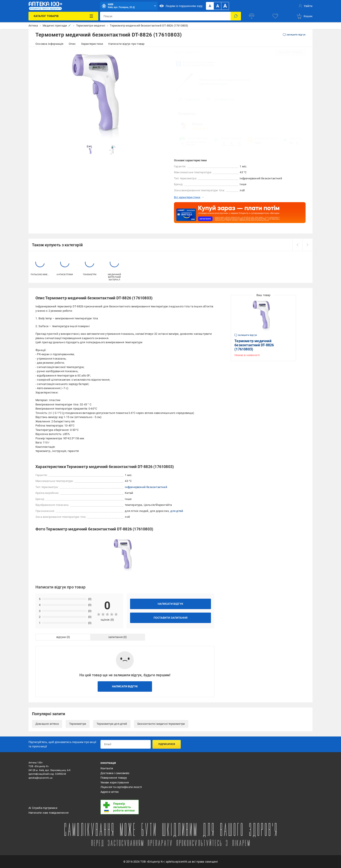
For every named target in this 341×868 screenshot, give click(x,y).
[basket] (304, 16)
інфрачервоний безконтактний (146, 487)
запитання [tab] (115, 637)
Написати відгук (170, 604)
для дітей (177, 511)
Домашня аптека (47, 724)
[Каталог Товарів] (63, 16)
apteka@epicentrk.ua (40, 778)
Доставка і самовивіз (115, 773)
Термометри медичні (213, 84)
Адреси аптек (110, 792)
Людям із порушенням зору (181, 6)
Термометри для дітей (112, 724)
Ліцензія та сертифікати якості (121, 787)
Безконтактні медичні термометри (161, 724)
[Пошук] (236, 16)
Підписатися (167, 744)
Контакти (107, 768)
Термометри (78, 724)
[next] (308, 245)
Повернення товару (114, 778)
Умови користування (115, 782)
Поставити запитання (170, 618)
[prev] (298, 245)
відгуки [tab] (61, 637)
